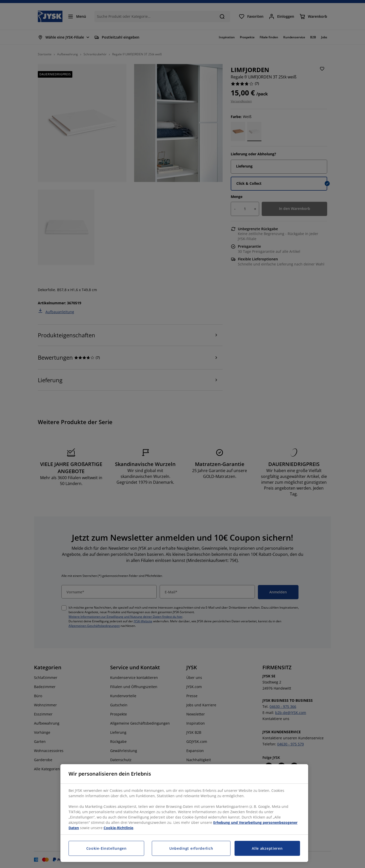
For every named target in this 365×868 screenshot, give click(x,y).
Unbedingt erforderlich (191, 848)
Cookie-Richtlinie (118, 828)
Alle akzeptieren (267, 848)
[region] (184, 813)
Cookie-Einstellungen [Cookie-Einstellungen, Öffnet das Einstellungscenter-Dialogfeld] (106, 848)
